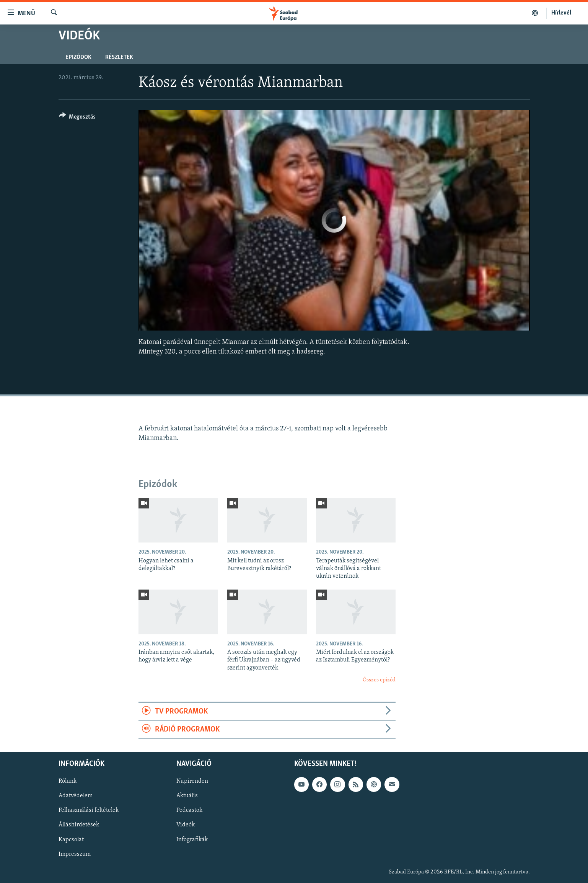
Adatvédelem (76, 796)
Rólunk (68, 782)
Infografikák (192, 840)
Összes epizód (379, 680)
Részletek (119, 57)
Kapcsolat (71, 840)
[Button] (77, 118)
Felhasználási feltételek (89, 811)
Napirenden (192, 782)
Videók (186, 825)
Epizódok (78, 57)
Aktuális (187, 796)
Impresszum (75, 854)
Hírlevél (561, 13)
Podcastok (189, 811)
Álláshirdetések (79, 825)
